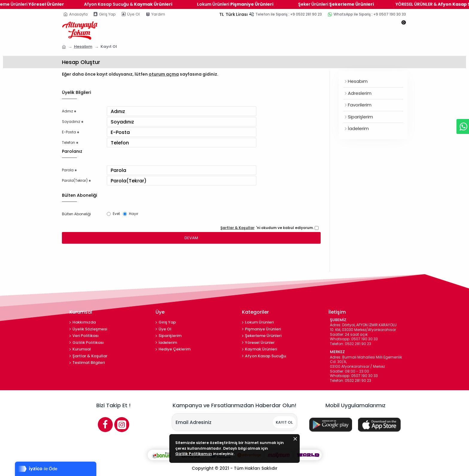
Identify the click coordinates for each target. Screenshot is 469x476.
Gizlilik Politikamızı (239, 454)
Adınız (68, 112)
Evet (114, 234)
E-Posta (70, 139)
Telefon (70, 153)
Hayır (133, 234)
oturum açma (164, 74)
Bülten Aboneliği (79, 234)
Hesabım (83, 46)
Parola (68, 184)
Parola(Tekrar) (77, 197)
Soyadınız (72, 125)
